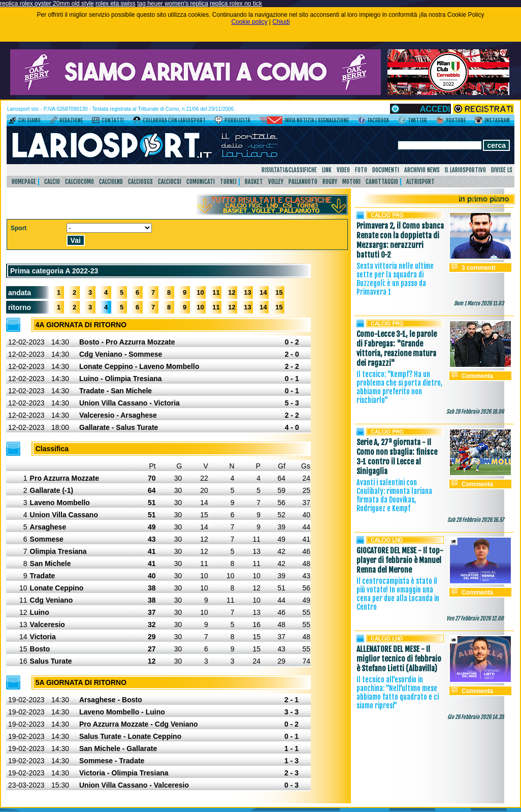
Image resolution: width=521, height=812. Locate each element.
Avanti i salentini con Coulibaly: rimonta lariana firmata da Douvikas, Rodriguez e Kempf (394, 495)
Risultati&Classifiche (289, 170)
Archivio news (422, 170)
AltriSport (420, 182)
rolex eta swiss (116, 4)
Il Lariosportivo (465, 170)
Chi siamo (29, 120)
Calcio (52, 182)
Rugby (330, 182)
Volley (276, 182)
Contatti (113, 120)
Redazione (71, 120)
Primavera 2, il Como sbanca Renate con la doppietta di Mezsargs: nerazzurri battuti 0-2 (400, 240)
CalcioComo (79, 182)
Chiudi (281, 22)
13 (247, 292)
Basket (254, 182)
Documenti (386, 170)
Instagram (497, 120)
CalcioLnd (111, 182)
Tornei (228, 182)
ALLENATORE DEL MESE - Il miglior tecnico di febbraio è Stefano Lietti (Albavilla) (399, 659)
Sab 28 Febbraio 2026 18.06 (475, 412)
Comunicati (201, 182)
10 (200, 292)
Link (327, 170)
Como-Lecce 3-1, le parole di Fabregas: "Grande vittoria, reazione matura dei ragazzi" (397, 349)
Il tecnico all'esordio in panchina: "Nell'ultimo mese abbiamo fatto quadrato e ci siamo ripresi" (398, 693)
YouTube (456, 120)
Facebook (378, 120)
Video (343, 170)
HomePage (24, 182)
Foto (361, 170)
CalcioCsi (170, 182)
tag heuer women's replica (173, 4)
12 (232, 292)
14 (263, 292)
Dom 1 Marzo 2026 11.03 (479, 303)
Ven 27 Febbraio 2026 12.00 (475, 618)
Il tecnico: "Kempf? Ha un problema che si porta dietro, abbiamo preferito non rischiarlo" (399, 387)
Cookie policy (249, 22)
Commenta (477, 376)
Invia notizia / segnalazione (317, 120)
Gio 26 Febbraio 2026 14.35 (476, 717)
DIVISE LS (502, 170)
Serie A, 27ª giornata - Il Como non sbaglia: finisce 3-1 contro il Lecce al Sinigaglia (397, 457)
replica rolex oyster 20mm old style (47, 4)
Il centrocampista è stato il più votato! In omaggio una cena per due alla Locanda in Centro (398, 594)
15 (279, 292)
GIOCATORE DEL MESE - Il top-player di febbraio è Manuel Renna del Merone (400, 560)
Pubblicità (237, 120)
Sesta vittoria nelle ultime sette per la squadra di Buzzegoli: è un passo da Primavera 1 (395, 279)
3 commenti (479, 268)
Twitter (417, 120)
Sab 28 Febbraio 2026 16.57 (476, 520)
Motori (351, 182)
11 (216, 292)
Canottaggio (382, 182)
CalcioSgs (140, 182)
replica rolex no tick (236, 4)
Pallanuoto (303, 182)
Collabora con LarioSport (174, 120)
